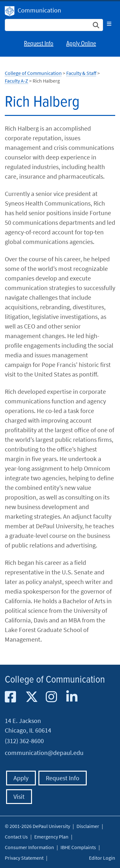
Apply (21, 778)
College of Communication (33, 73)
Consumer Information (29, 847)
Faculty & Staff (81, 73)
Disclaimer (88, 826)
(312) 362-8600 (24, 741)
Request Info (39, 44)
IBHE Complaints (78, 847)
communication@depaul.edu (44, 753)
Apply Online (81, 44)
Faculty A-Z (16, 81)
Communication (39, 10)
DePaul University (10, 11)
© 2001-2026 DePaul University (37, 826)
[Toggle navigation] (109, 24)
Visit (19, 796)
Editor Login (102, 858)
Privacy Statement (24, 858)
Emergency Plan (51, 837)
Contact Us (16, 837)
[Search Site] (54, 25)
